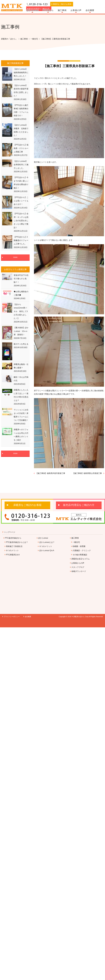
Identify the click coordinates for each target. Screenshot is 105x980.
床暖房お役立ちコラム (81, 559)
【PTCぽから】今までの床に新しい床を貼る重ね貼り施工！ (21, 183)
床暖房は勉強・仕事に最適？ (21, 366)
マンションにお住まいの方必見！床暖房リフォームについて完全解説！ (21, 415)
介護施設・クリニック (82, 550)
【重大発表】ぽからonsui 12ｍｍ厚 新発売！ (21, 331)
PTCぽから (48, 10)
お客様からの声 (78, 563)
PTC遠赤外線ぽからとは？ (17, 542)
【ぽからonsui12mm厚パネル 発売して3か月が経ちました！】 (21, 311)
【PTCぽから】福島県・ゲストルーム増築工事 (21, 148)
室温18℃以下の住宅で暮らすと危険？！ (21, 279)
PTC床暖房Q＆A (13, 555)
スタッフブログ (78, 567)
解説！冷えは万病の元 (21, 379)
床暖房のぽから (79, 617)
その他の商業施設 (80, 555)
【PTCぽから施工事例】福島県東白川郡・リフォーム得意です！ (21, 110)
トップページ (10, 532)
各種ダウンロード (79, 571)
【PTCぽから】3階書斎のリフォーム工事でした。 (21, 240)
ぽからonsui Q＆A (47, 550)
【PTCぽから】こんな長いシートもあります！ (21, 201)
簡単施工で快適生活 (14, 546)
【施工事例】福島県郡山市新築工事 (87, 473)
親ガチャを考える (21, 344)
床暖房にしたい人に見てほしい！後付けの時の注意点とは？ (21, 395)
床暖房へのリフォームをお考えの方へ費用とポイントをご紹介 (21, 435)
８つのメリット (12, 550)
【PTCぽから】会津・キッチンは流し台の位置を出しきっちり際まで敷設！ (21, 221)
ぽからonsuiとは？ (47, 542)
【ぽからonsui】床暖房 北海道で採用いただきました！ (21, 130)
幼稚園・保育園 (79, 546)
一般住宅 (76, 542)
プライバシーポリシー (12, 617)
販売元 (79, 515)
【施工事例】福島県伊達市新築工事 (50, 473)
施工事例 (62, 10)
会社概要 (90, 10)
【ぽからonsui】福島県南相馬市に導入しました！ (21, 72)
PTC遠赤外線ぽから (13, 538)
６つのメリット (46, 546)
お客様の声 (76, 10)
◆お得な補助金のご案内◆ (21, 293)
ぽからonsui (33, 10)
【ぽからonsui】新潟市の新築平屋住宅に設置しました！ (21, 91)
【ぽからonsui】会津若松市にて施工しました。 (21, 165)
